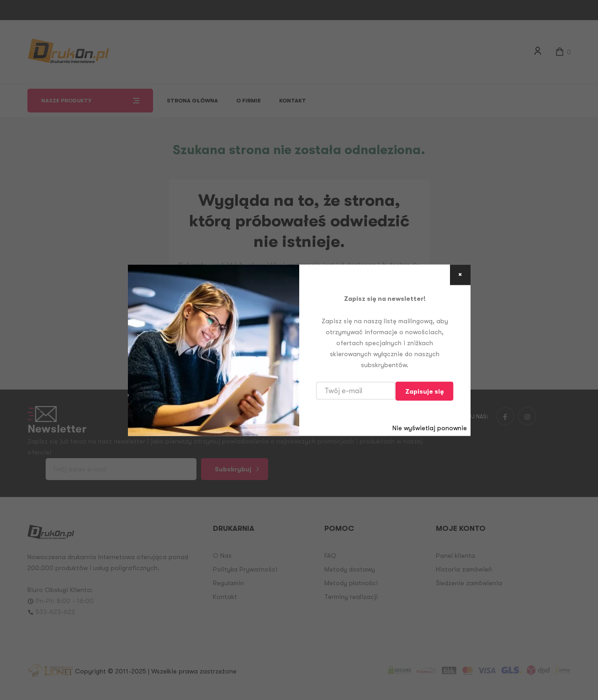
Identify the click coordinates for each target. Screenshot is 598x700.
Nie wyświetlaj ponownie (430, 427)
